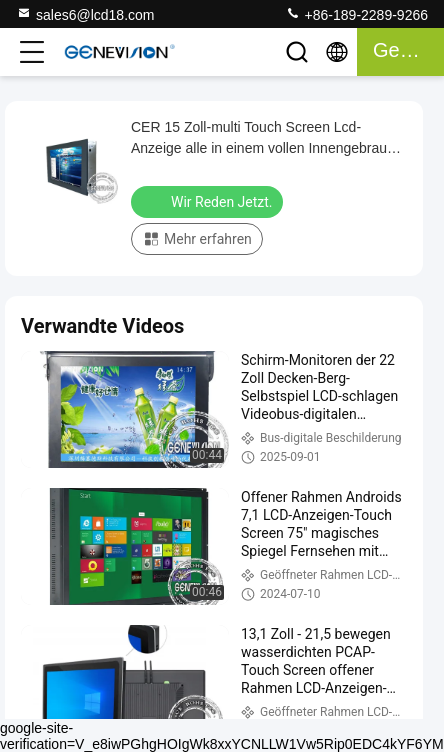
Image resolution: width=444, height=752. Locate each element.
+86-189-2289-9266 (356, 14)
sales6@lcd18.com (85, 14)
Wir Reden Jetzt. (209, 201)
